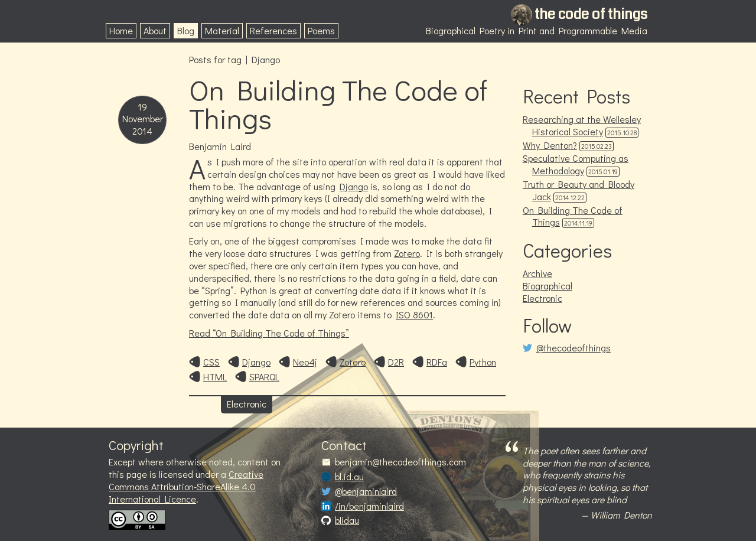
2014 (142, 131)
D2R (396, 362)
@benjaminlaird (366, 491)
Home (121, 30)
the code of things (591, 14)
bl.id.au (349, 477)
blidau (347, 520)
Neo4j (305, 362)
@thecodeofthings (573, 348)
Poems (321, 30)
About (155, 30)
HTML (215, 377)
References (273, 30)
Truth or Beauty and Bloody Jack (579, 190)
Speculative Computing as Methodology (576, 164)
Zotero (407, 253)
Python (483, 362)
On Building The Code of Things (338, 104)
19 (142, 107)
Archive (537, 273)
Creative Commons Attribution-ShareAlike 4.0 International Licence (186, 486)
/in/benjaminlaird (369, 506)
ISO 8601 (414, 315)
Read (269, 333)
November (143, 119)
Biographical (548, 286)
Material (222, 30)
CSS (211, 362)
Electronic (247, 404)
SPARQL (264, 377)
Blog (186, 30)
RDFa (437, 362)
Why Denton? (550, 145)
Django (354, 186)
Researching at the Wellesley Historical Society (582, 125)
